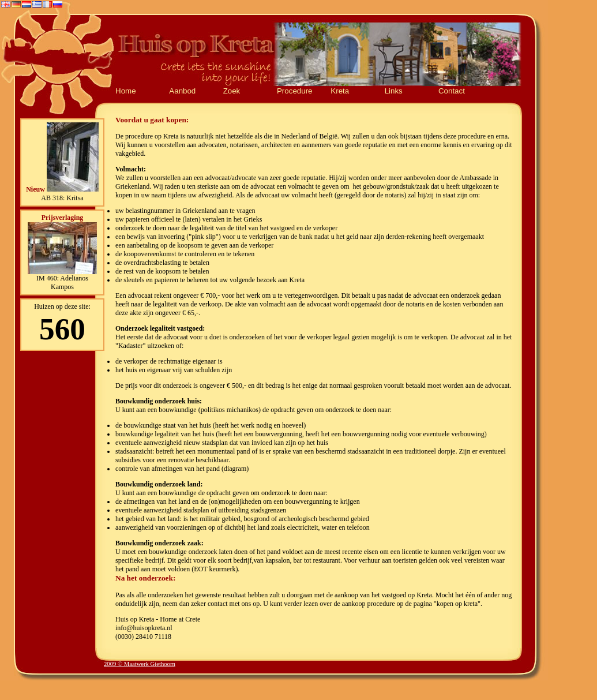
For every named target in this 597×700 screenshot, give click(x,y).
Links (394, 91)
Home (126, 91)
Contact (452, 91)
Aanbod (182, 91)
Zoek (232, 91)
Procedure (295, 91)
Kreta (340, 91)
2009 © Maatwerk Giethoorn (140, 664)
